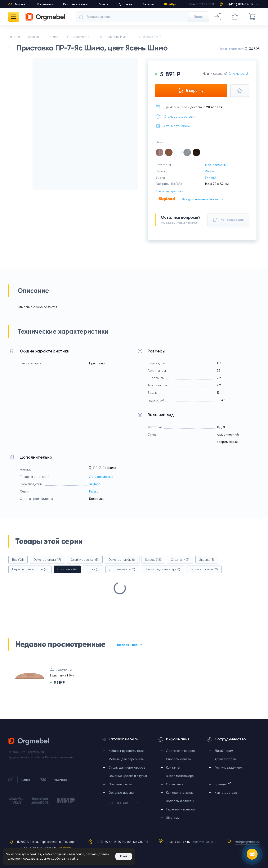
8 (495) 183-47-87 (179, 842)
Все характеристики (169, 191)
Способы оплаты (179, 759)
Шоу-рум (173, 818)
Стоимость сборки (178, 126)
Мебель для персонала (126, 759)
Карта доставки (227, 793)
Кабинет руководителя (126, 751)
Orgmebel (29, 741)
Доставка (125, 4)
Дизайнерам (224, 751)
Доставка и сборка (180, 751)
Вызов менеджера (180, 776)
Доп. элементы (216, 165)
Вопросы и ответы (180, 801)
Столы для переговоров (127, 767)
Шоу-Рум (170, 4)
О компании (45, 4)
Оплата (104, 4)
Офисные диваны (121, 793)
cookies (35, 854)
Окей (124, 856)
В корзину (191, 91)
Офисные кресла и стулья (128, 776)
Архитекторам (225, 759)
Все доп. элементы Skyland (203, 199)
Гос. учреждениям (228, 767)
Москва (20, 4)
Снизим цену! (238, 74)
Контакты (148, 4)
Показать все (129, 645)
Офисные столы (120, 784)
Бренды (223, 784)
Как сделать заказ (76, 4)
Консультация (228, 220)
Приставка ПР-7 (62, 675)
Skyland (210, 177)
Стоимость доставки (180, 116)
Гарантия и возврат (181, 809)
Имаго (209, 171)
